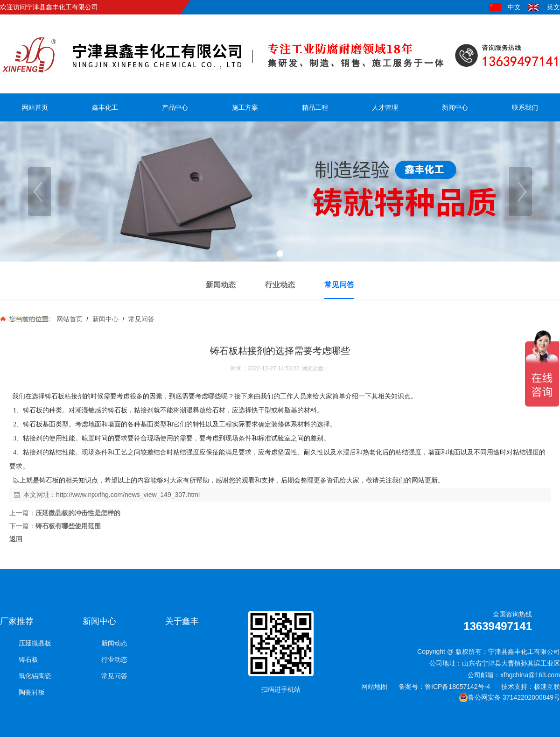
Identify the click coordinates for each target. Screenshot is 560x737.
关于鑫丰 (182, 621)
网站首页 (70, 319)
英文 (553, 7)
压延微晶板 (35, 643)
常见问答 (140, 319)
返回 (16, 539)
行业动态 (114, 659)
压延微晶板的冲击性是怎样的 (78, 513)
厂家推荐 (17, 621)
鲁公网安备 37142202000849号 (509, 697)
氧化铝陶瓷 (35, 676)
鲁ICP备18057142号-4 (457, 687)
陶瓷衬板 (32, 692)
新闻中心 (105, 319)
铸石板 (28, 659)
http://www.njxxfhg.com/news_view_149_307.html (128, 495)
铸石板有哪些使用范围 (68, 526)
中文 (514, 7)
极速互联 (547, 687)
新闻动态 (114, 643)
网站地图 (374, 687)
